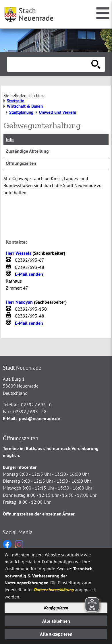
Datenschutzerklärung (54, 590)
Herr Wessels (19, 253)
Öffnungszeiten (21, 163)
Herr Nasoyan (19, 302)
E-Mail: (10, 418)
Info (10, 139)
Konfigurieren (56, 608)
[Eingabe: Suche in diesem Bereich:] (50, 64)
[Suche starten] (96, 64)
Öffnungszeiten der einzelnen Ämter (39, 514)
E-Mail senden (29, 274)
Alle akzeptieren (56, 634)
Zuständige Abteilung (27, 151)
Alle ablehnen (56, 621)
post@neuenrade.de (39, 418)
